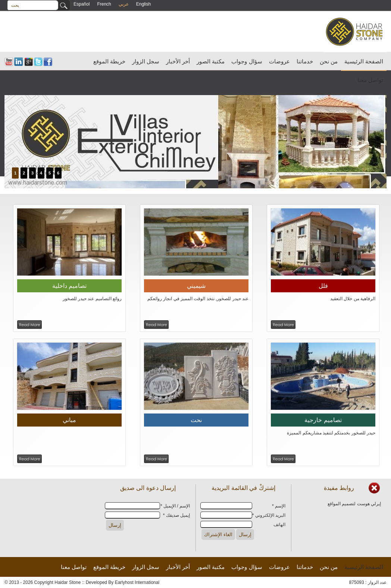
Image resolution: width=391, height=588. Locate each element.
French (104, 4)
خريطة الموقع (109, 61)
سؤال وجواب (247, 61)
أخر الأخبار (178, 61)
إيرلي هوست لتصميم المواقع (354, 504)
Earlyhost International (137, 582)
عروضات (279, 61)
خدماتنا (305, 61)
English (143, 4)
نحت (196, 420)
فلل (323, 286)
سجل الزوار (146, 61)
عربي (124, 4)
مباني (69, 420)
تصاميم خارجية (323, 420)
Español (82, 4)
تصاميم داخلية (69, 286)
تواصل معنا (370, 80)
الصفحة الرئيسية (364, 61)
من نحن (329, 61)
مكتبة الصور (211, 61)
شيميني (196, 286)
